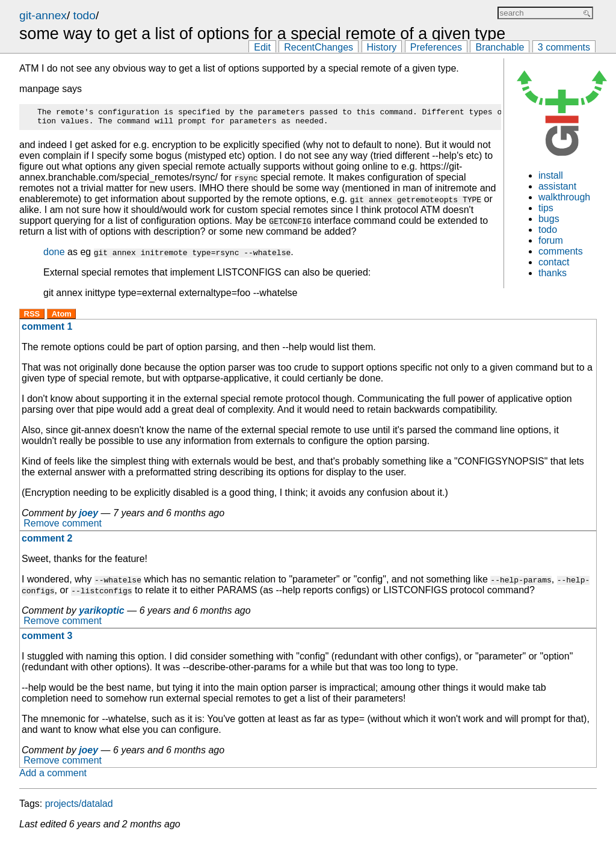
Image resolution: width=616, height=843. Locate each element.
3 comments (564, 47)
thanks (553, 273)
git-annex (43, 15)
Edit (262, 47)
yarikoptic (102, 614)
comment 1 (47, 330)
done (54, 255)
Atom (62, 317)
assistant (557, 186)
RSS (32, 317)
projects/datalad (79, 807)
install (551, 175)
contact (554, 262)
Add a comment (53, 777)
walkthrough (564, 197)
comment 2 (47, 542)
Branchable (500, 47)
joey (88, 517)
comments (561, 251)
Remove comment (63, 527)
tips (546, 208)
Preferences (436, 47)
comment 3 (47, 639)
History (382, 47)
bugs (549, 219)
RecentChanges (319, 47)
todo (85, 15)
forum (551, 240)
